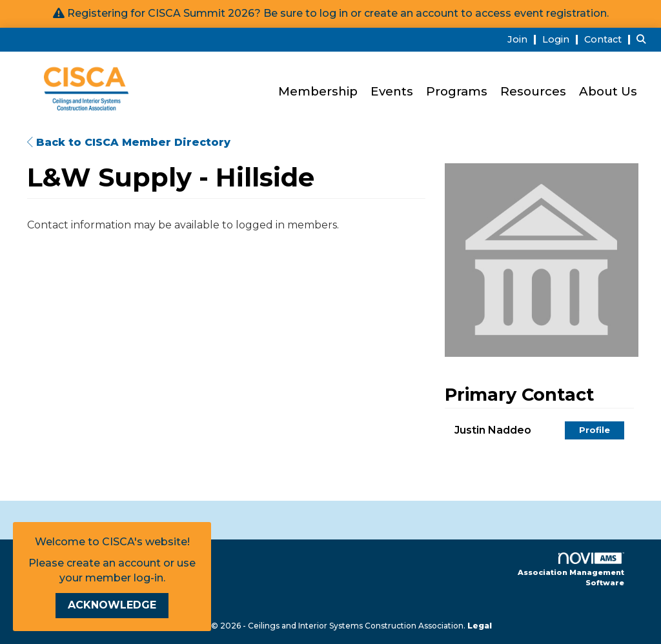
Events (392, 91)
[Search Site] (644, 39)
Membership (318, 91)
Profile (595, 430)
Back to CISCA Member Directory (129, 142)
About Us (608, 91)
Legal (480, 626)
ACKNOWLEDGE (112, 605)
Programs (457, 91)
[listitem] (524, 39)
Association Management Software (571, 570)
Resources (533, 91)
